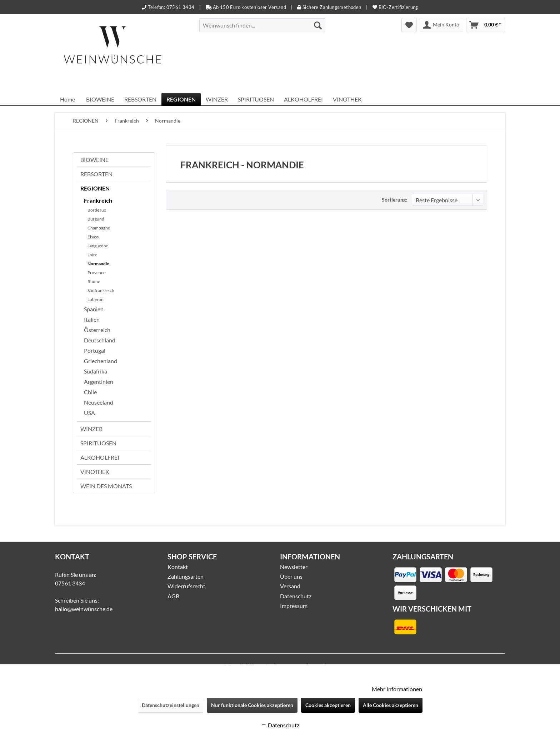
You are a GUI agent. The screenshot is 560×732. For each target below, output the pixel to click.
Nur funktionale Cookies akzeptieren (252, 705)
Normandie (98, 264)
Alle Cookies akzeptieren (391, 705)
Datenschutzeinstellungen (171, 705)
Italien (92, 319)
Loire (92, 255)
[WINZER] (217, 99)
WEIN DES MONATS (106, 486)
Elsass (93, 237)
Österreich (97, 330)
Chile (90, 392)
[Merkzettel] (409, 25)
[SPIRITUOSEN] (256, 99)
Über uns (291, 576)
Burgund (96, 219)
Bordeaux (97, 210)
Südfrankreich (101, 290)
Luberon (96, 299)
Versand (290, 586)
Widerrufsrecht (186, 586)
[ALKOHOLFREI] (303, 99)
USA (89, 413)
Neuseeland (99, 402)
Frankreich (98, 200)
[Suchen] (318, 25)
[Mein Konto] (441, 25)
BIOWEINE (94, 160)
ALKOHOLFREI (100, 457)
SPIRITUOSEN (98, 443)
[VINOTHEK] (347, 99)
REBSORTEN (96, 174)
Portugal (95, 350)
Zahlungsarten (186, 576)
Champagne (99, 228)
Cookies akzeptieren (328, 705)
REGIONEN (95, 188)
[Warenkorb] (486, 25)
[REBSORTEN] (140, 99)
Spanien (94, 309)
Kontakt (178, 567)
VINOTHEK (95, 472)
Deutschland (100, 340)
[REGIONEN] (181, 99)
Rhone (94, 281)
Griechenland (101, 361)
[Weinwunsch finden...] (262, 25)
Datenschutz (296, 596)
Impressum (294, 606)
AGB (173, 596)
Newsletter (294, 567)
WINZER (91, 429)
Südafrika (96, 371)
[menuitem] (262, 25)
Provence (96, 273)
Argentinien (99, 382)
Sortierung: (394, 200)
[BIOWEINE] (100, 99)
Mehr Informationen (397, 689)
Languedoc (98, 246)
